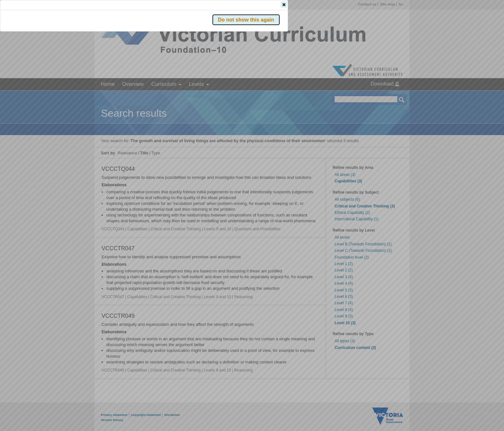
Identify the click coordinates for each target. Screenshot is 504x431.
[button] (391, 96)
